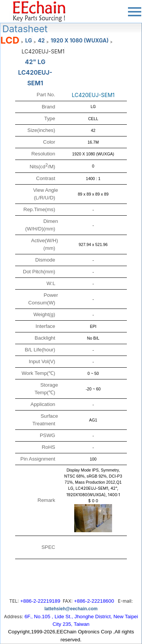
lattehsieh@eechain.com (71, 609)
